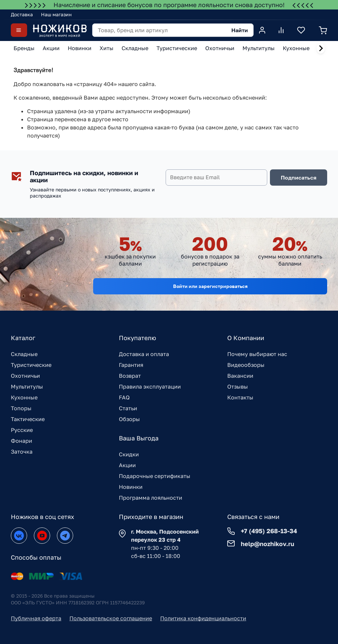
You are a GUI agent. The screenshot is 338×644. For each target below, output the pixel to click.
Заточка (22, 452)
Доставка (22, 14)
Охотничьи (25, 376)
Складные (24, 354)
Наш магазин (56, 14)
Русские (22, 430)
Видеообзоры (246, 365)
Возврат (130, 376)
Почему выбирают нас (257, 354)
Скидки (129, 454)
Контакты (240, 397)
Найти (240, 30)
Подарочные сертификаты (155, 476)
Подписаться (299, 178)
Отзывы (238, 387)
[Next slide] (321, 48)
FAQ (124, 397)
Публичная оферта (36, 618)
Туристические (31, 365)
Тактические (28, 419)
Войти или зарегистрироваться (210, 286)
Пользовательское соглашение (111, 618)
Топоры (21, 408)
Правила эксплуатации (150, 387)
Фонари (22, 441)
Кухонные (24, 397)
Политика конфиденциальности (203, 618)
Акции (127, 465)
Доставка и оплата (144, 354)
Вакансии (240, 376)
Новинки (131, 487)
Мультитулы (27, 387)
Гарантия (131, 365)
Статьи (128, 408)
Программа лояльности (151, 498)
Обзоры (129, 419)
